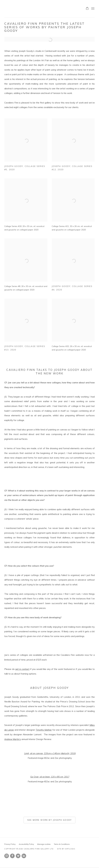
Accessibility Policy (26, 844)
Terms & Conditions (62, 844)
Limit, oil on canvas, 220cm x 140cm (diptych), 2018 (50, 753)
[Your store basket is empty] (87, 9)
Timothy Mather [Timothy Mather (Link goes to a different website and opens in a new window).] (44, 730)
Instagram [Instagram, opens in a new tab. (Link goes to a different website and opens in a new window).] (7, 856)
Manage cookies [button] (44, 844)
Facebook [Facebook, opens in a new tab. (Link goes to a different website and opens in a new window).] (12, 856)
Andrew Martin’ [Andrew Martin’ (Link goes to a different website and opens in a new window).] (12, 739)
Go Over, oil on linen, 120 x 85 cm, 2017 (50, 777)
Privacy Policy (10, 844)
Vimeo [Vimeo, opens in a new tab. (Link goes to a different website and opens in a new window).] (18, 856)
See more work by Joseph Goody (49, 820)
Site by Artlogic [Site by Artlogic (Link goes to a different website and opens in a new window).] (66, 849)
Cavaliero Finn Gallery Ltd (23, 9)
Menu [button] (93, 9)
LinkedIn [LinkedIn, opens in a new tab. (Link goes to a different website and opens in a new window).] (24, 856)
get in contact (22, 669)
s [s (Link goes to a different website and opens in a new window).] (20, 739)
